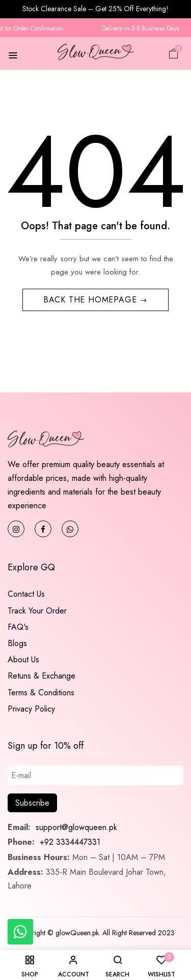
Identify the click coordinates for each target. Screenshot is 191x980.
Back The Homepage (91, 300)
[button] (174, 53)
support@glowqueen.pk (75, 827)
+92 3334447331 (70, 842)
